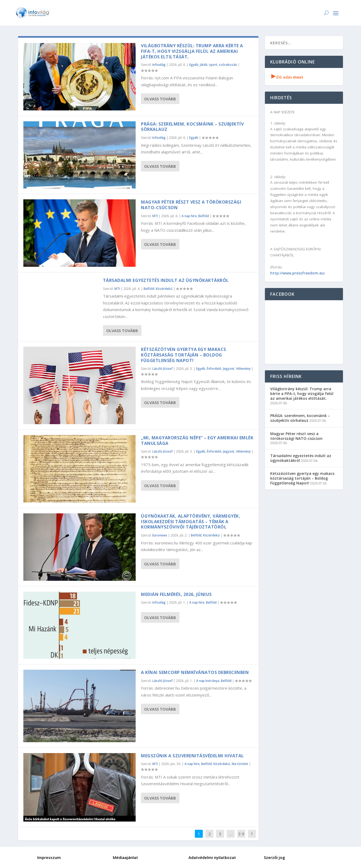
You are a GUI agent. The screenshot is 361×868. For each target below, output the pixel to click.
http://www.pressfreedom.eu (297, 273)
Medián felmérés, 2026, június (176, 594)
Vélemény (243, 369)
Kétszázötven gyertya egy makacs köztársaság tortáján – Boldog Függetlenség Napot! (184, 355)
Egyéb (194, 65)
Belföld (204, 216)
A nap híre (189, 216)
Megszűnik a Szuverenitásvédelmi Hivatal (192, 756)
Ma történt (240, 764)
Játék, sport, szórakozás (218, 65)
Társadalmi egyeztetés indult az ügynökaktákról (166, 280)
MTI (155, 216)
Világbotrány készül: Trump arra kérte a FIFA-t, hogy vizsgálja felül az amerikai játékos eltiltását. (192, 51)
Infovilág (159, 65)
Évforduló (214, 369)
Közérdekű (164, 289)
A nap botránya (208, 681)
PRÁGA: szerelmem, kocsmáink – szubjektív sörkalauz (192, 127)
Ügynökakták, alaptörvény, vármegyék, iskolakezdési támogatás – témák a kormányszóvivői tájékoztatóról (191, 522)
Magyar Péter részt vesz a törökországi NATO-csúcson (191, 205)
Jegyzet (229, 369)
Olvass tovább (160, 99)
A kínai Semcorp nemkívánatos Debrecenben (195, 672)
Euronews (160, 535)
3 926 (241, 838)
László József (162, 369)
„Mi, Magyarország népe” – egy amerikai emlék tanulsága (197, 441)
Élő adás (287, 77)
